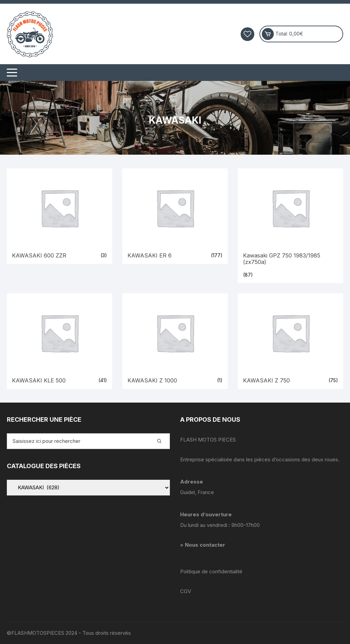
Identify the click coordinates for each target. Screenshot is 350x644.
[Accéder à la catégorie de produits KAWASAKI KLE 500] (59, 341)
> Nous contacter (203, 545)
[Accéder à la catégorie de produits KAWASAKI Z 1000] (175, 341)
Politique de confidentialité (211, 571)
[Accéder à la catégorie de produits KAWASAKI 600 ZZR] (59, 216)
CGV (186, 591)
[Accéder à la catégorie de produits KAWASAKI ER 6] (175, 216)
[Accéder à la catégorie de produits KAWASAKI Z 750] (291, 341)
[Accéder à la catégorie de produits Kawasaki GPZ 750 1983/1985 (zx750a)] (291, 226)
